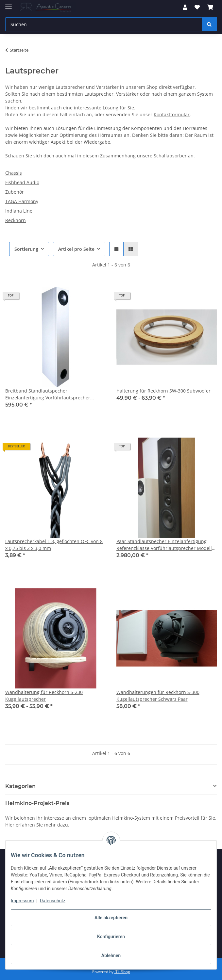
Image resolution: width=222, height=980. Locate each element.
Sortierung (26, 249)
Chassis (14, 173)
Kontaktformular (172, 114)
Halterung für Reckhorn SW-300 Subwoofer (163, 391)
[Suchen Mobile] (104, 24)
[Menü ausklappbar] (9, 4)
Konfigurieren (111, 937)
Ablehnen (111, 956)
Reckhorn (16, 220)
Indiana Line (19, 211)
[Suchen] (209, 24)
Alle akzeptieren (111, 918)
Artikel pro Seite (76, 249)
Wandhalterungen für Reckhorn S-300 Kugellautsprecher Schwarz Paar (158, 696)
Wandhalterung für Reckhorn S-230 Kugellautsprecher (44, 696)
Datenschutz (53, 901)
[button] (185, 7)
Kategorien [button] (20, 786)
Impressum (22, 901)
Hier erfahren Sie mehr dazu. (37, 825)
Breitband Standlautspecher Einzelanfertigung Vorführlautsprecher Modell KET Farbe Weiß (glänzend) (48, 394)
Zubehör (15, 192)
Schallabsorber (170, 156)
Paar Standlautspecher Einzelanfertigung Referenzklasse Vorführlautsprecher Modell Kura (164, 545)
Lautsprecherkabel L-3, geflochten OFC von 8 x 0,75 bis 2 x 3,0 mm (54, 545)
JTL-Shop (122, 972)
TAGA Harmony (22, 201)
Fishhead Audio (22, 182)
